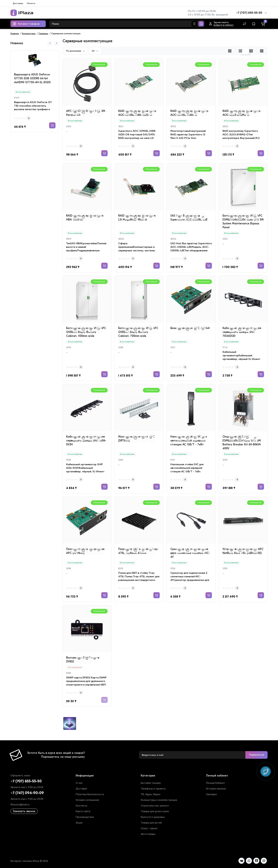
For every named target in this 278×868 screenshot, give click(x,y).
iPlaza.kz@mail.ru (20, 805)
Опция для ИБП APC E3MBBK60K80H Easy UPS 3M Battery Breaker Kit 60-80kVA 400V (242, 443)
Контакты (81, 806)
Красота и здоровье (153, 817)
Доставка (18, 3)
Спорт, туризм (149, 828)
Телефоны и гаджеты (153, 789)
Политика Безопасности (90, 794)
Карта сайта (83, 811)
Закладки (211, 794)
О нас (79, 783)
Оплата (31, 3)
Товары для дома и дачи (155, 811)
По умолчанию (75, 51)
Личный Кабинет (216, 783)
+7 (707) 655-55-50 (249, 13)
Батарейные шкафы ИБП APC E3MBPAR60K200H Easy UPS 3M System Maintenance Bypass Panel (243, 222)
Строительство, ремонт (155, 806)
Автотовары (148, 834)
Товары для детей (151, 823)
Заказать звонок (24, 811)
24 (95, 51)
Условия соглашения (87, 800)
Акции (79, 823)
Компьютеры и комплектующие (159, 800)
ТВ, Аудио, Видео (151, 794)
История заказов (216, 789)
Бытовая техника (151, 783)
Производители (85, 817)
